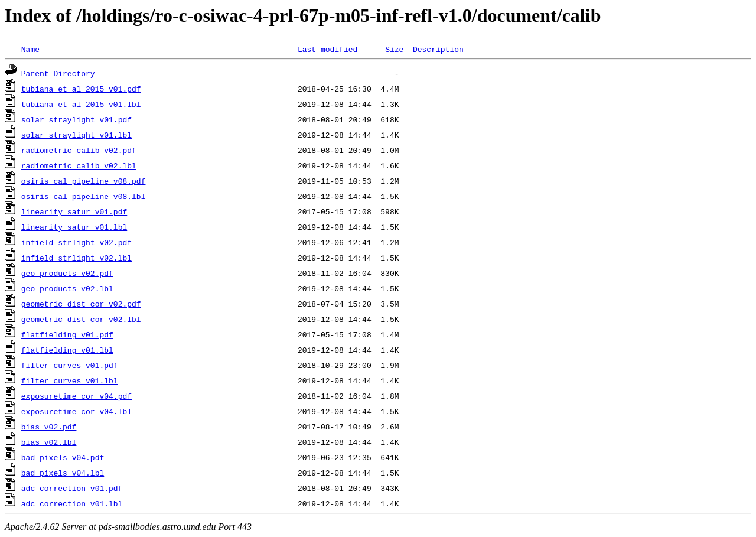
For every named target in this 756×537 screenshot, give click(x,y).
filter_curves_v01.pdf (70, 365)
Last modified (328, 49)
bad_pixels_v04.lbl (63, 473)
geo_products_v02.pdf (67, 273)
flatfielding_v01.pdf (67, 334)
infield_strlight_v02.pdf (76, 242)
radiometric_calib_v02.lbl (79, 165)
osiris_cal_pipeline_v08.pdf (84, 181)
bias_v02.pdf (49, 427)
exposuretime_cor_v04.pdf (76, 396)
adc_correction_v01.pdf (72, 488)
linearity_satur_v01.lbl (74, 227)
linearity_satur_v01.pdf (74, 211)
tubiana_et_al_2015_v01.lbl (81, 104)
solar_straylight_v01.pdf (76, 119)
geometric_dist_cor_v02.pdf (81, 304)
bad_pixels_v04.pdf (63, 457)
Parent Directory (58, 73)
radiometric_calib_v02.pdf (79, 150)
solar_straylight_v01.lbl (76, 135)
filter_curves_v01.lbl (70, 380)
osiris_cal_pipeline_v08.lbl (84, 196)
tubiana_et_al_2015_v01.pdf (81, 89)
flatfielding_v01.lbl (67, 350)
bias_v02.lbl (49, 442)
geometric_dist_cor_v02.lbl (81, 319)
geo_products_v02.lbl (67, 288)
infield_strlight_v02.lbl (76, 258)
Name (30, 49)
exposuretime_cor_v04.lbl (76, 411)
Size (394, 49)
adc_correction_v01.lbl (72, 503)
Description (438, 49)
